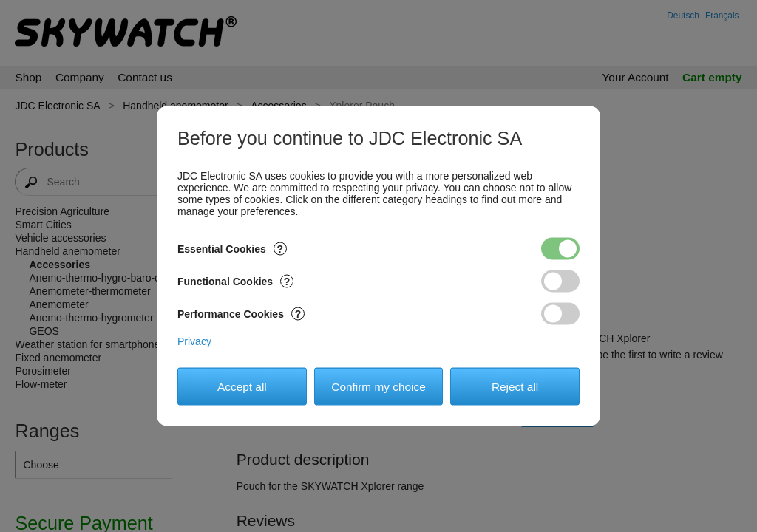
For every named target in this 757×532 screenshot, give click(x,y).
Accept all (242, 386)
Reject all (515, 386)
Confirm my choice (378, 386)
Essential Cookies (232, 249)
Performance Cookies (241, 314)
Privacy (194, 341)
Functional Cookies (235, 282)
